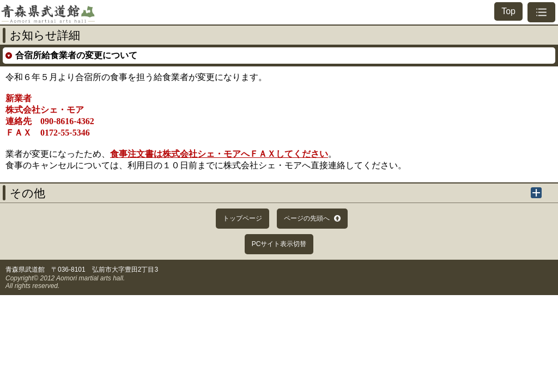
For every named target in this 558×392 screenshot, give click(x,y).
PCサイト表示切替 (279, 244)
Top (508, 11)
